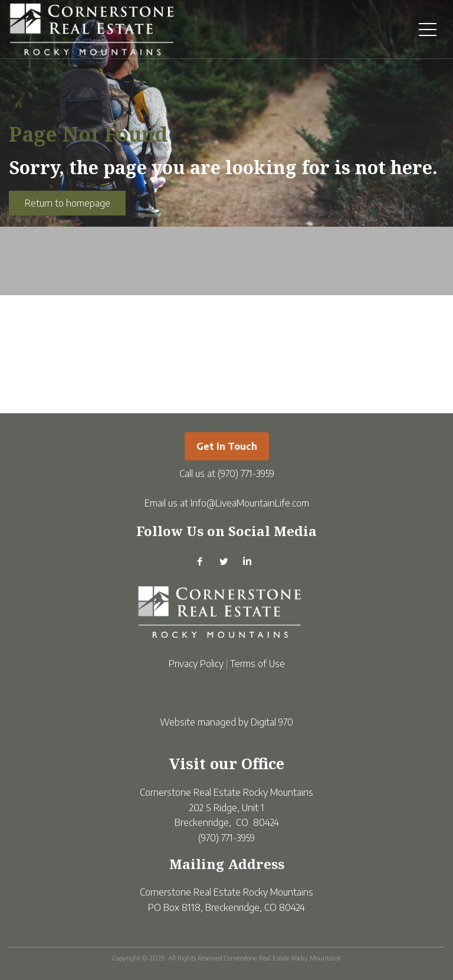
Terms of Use (257, 664)
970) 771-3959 (247, 473)
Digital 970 (272, 722)
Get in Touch (227, 446)
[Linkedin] (247, 567)
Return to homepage (68, 203)
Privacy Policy (196, 664)
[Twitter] (224, 567)
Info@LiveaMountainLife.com (250, 503)
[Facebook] (200, 567)
